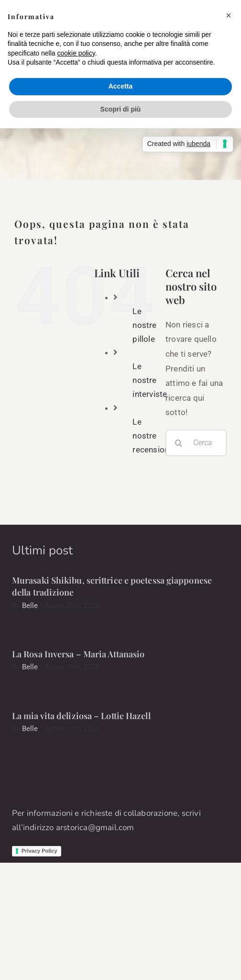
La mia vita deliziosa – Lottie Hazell (81, 716)
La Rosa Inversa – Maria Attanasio (78, 654)
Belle (30, 606)
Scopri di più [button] (121, 109)
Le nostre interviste (150, 380)
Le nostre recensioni (152, 436)
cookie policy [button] (76, 53)
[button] (229, 15)
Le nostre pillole (144, 325)
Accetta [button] (121, 86)
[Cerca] (179, 443)
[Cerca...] (196, 443)
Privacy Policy (39, 851)
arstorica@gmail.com (95, 828)
